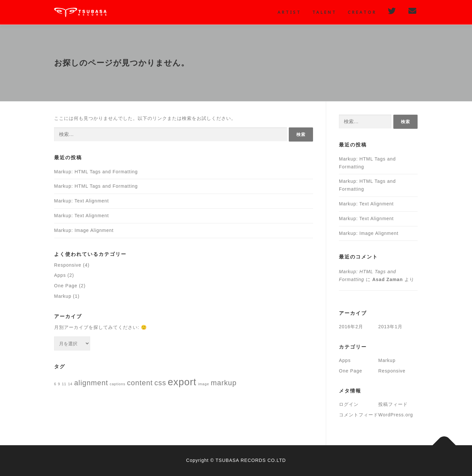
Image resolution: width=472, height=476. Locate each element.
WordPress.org (396, 415)
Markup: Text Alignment (81, 201)
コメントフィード (359, 415)
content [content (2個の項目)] (140, 383)
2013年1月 (390, 327)
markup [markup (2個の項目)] (224, 383)
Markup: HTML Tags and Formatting (96, 172)
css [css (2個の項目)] (160, 383)
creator (362, 12)
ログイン (349, 404)
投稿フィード (393, 404)
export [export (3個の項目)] (182, 382)
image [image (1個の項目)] (204, 384)
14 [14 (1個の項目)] (70, 384)
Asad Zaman (388, 279)
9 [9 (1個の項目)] (59, 384)
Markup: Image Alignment (84, 230)
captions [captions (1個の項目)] (118, 384)
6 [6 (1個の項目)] (55, 384)
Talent (324, 12)
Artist (289, 12)
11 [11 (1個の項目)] (64, 384)
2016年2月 (351, 327)
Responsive (68, 265)
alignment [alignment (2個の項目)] (91, 383)
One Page (66, 286)
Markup (63, 296)
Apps (60, 275)
